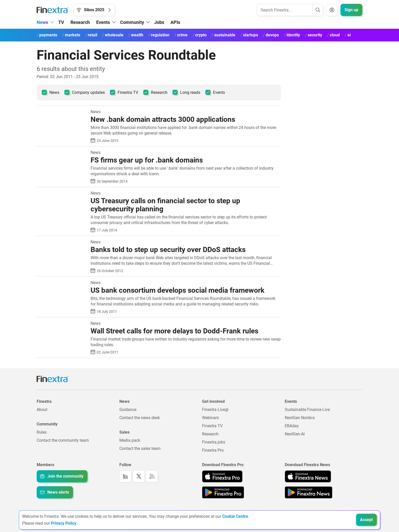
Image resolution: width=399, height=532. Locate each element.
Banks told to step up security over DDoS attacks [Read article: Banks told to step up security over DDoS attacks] (168, 250)
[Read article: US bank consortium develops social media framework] (62, 283)
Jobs (159, 22)
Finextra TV (124, 92)
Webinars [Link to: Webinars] (210, 418)
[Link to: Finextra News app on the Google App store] (309, 492)
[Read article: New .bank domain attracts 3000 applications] (62, 112)
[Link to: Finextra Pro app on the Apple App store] (222, 476)
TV (61, 22)
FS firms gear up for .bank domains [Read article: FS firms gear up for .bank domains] (147, 160)
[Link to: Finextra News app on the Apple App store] (308, 476)
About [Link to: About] (42, 410)
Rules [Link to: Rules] (42, 432)
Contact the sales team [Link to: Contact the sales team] (140, 448)
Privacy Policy (64, 523)
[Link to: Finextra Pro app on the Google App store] (223, 492)
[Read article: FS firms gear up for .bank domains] (62, 153)
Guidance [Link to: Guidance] (128, 410)
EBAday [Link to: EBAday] (292, 426)
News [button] (42, 22)
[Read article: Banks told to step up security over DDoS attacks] (62, 242)
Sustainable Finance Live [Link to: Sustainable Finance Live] (307, 410)
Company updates (85, 92)
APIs (175, 22)
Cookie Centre (235, 516)
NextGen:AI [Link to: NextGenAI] (295, 434)
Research (80, 22)
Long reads (186, 92)
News (51, 92)
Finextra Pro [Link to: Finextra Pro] (213, 450)
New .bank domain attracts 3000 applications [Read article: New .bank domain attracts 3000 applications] (163, 119)
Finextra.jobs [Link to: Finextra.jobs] (214, 442)
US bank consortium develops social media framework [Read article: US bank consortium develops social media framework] (177, 290)
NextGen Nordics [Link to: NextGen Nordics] (300, 418)
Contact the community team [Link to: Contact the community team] (63, 440)
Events (215, 92)
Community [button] (132, 22)
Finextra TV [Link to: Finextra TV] (212, 426)
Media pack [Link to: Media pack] (130, 440)
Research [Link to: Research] (210, 434)
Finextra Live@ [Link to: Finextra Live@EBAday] (215, 410)
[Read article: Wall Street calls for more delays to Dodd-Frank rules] (62, 324)
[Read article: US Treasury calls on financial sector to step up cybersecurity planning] (62, 194)
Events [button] (103, 22)
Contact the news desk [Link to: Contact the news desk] (140, 418)
